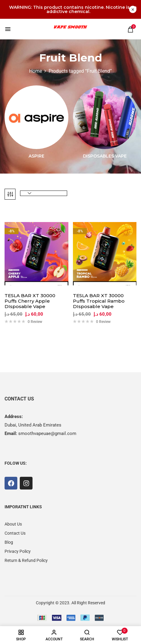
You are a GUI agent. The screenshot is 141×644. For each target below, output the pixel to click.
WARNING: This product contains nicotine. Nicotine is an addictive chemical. (73, 9)
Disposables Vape (105, 156)
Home (36, 71)
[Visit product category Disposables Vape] (105, 117)
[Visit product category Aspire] (36, 117)
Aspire (36, 156)
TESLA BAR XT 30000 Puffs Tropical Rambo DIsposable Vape (99, 301)
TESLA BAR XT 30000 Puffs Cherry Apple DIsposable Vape (30, 301)
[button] (130, 29)
